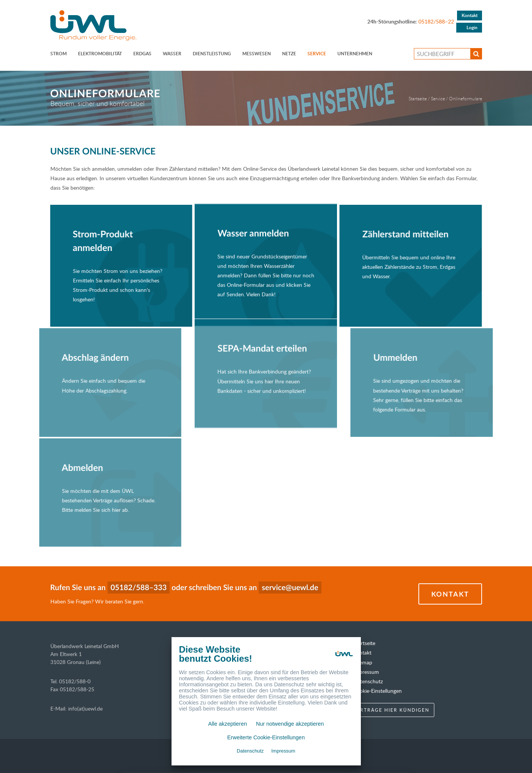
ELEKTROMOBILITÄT (100, 54)
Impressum (366, 672)
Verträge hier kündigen (391, 710)
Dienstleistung (212, 54)
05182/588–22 (436, 21)
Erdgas (142, 54)
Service (317, 54)
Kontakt (470, 15)
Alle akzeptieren (228, 724)
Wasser (172, 54)
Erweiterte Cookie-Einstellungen (266, 737)
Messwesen (257, 54)
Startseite (418, 98)
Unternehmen (355, 54)
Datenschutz (368, 681)
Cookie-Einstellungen (378, 691)
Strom (59, 54)
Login (472, 27)
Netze (289, 54)
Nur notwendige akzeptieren (290, 724)
